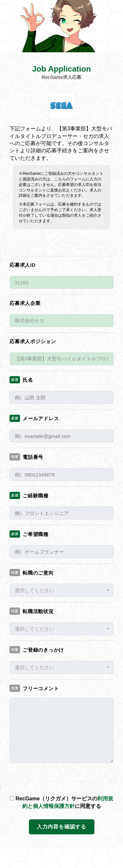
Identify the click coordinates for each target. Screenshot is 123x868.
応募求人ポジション (33, 341)
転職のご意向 (32, 573)
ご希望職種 (29, 534)
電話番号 (26, 457)
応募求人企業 (25, 303)
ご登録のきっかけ (37, 650)
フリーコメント (34, 688)
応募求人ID (23, 265)
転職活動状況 (32, 611)
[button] (61, 590)
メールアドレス (34, 418)
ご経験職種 (29, 495)
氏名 (21, 380)
